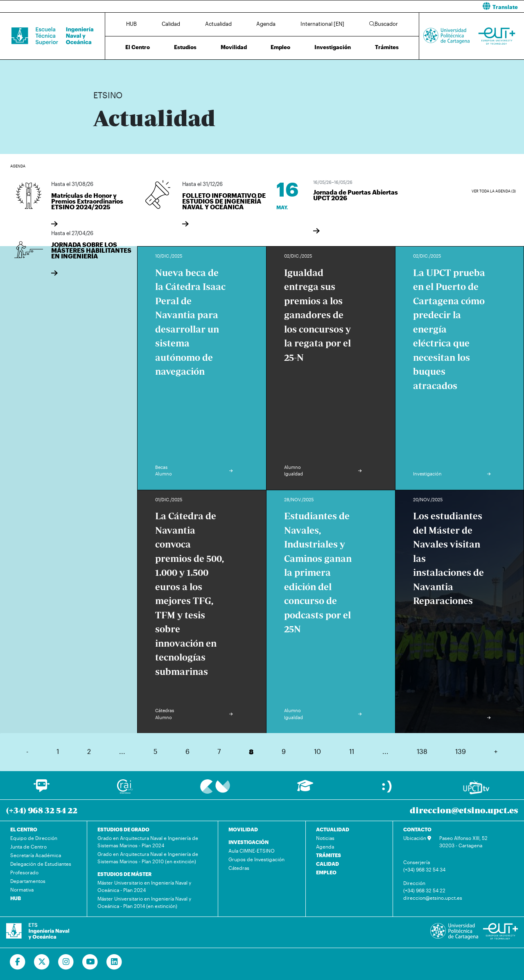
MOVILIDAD (243, 829)
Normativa (22, 889)
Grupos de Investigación (256, 859)
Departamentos (28, 881)
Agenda (266, 24)
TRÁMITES (329, 855)
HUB (131, 24)
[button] (396, 6)
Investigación (333, 47)
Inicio (100, 69)
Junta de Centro (28, 846)
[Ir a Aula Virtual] (305, 789)
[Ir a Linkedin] (114, 962)
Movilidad (234, 47)
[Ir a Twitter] (42, 962)
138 (422, 751)
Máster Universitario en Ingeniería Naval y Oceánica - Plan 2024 (144, 886)
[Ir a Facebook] (18, 962)
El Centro (138, 47)
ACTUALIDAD (333, 829)
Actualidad (218, 24)
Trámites (387, 47)
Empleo (280, 47)
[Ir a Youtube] (90, 962)
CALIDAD (327, 864)
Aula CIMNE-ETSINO (252, 851)
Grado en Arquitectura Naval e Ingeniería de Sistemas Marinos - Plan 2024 (148, 842)
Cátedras (239, 868)
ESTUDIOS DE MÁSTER (124, 874)
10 (317, 751)
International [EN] (322, 24)
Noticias (325, 838)
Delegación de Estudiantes (41, 864)
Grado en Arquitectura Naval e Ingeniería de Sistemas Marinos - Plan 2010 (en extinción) (148, 858)
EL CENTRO (24, 829)
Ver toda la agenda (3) (494, 191)
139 (461, 751)
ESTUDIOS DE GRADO (123, 829)
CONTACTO (417, 829)
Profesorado (24, 872)
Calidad (171, 24)
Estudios (185, 47)
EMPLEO (326, 872)
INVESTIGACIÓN (248, 842)
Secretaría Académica (36, 855)
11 (352, 751)
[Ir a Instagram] (66, 962)
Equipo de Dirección (34, 838)
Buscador (384, 24)
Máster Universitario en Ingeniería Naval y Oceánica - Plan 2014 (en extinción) (144, 902)
